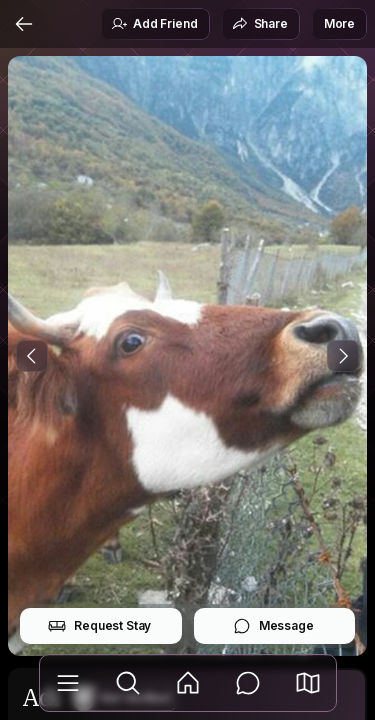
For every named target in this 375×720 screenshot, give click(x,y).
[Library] (68, 683)
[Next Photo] (343, 356)
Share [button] (260, 24)
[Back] (24, 24)
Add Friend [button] (154, 24)
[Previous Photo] (32, 356)
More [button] (339, 23)
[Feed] (188, 683)
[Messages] (248, 683)
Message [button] (273, 626)
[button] (308, 683)
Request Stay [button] (99, 626)
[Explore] (128, 683)
